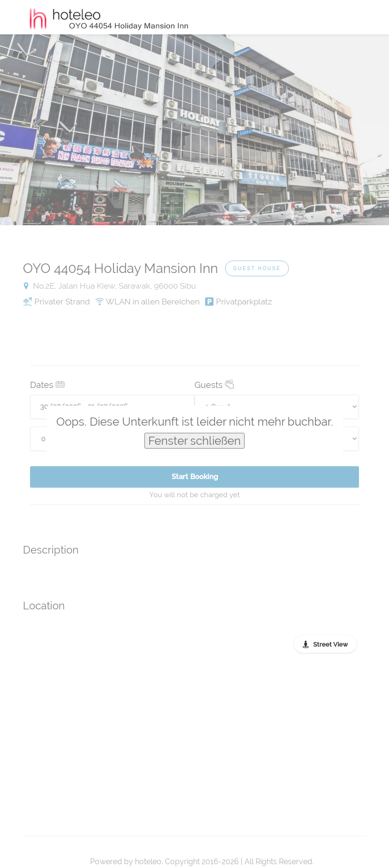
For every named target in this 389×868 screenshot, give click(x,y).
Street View (331, 644)
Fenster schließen (194, 441)
